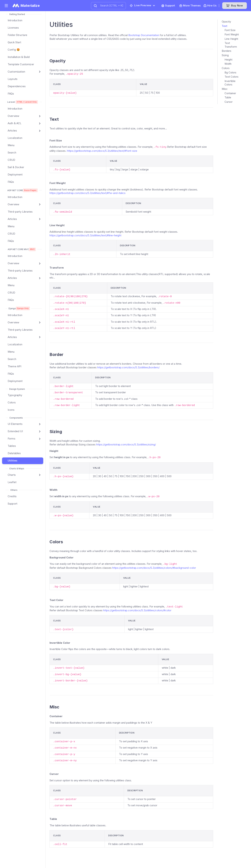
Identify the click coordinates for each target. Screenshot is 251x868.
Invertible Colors (230, 83)
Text (225, 26)
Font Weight (232, 34)
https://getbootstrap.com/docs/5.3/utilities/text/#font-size (102, 151)
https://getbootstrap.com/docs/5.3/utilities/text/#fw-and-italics (88, 193)
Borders (227, 51)
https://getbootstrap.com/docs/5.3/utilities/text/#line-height (85, 235)
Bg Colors (230, 72)
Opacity (226, 22)
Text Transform (231, 45)
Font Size (230, 30)
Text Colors (231, 77)
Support (168, 6)
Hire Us (210, 6)
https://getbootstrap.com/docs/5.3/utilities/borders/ (128, 367)
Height (228, 60)
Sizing (225, 55)
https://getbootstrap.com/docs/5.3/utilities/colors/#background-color (154, 568)
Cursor (229, 102)
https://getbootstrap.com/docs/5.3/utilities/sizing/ (126, 444)
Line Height (231, 39)
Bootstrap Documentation (144, 35)
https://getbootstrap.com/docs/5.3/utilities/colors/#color (137, 610)
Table (228, 97)
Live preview (140, 5)
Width (228, 64)
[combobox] (108, 6)
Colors (226, 68)
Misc (225, 89)
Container (230, 93)
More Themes (190, 6)
